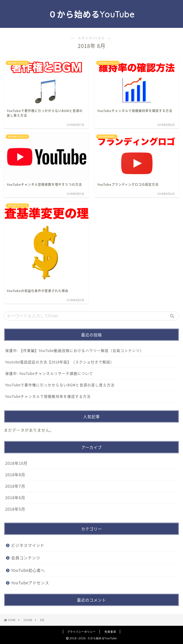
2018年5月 (15, 509)
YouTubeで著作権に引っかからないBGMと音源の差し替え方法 (60, 385)
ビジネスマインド (28, 545)
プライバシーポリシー (81, 632)
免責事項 (110, 632)
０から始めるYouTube (91, 14)
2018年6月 (15, 497)
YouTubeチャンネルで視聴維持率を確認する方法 (48, 396)
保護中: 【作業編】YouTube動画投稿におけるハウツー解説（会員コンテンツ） (74, 350)
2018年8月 (15, 475)
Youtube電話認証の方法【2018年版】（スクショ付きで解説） (60, 362)
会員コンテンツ (26, 558)
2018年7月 (15, 486)
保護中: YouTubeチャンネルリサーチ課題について (49, 373)
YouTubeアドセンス (30, 583)
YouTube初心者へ (28, 570)
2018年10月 (16, 463)
